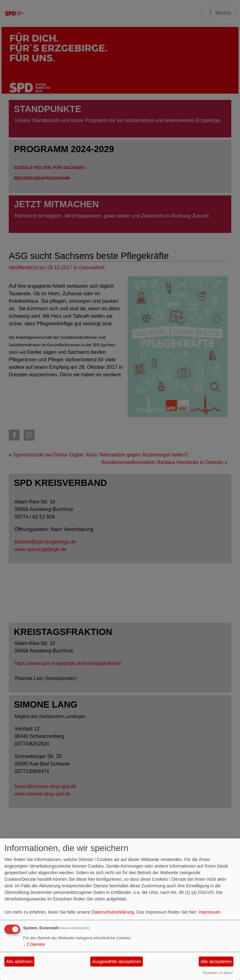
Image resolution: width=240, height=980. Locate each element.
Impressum (210, 912)
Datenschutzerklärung (113, 912)
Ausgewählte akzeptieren (117, 962)
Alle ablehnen (20, 962)
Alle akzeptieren (216, 962)
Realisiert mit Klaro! (218, 973)
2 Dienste (34, 944)
